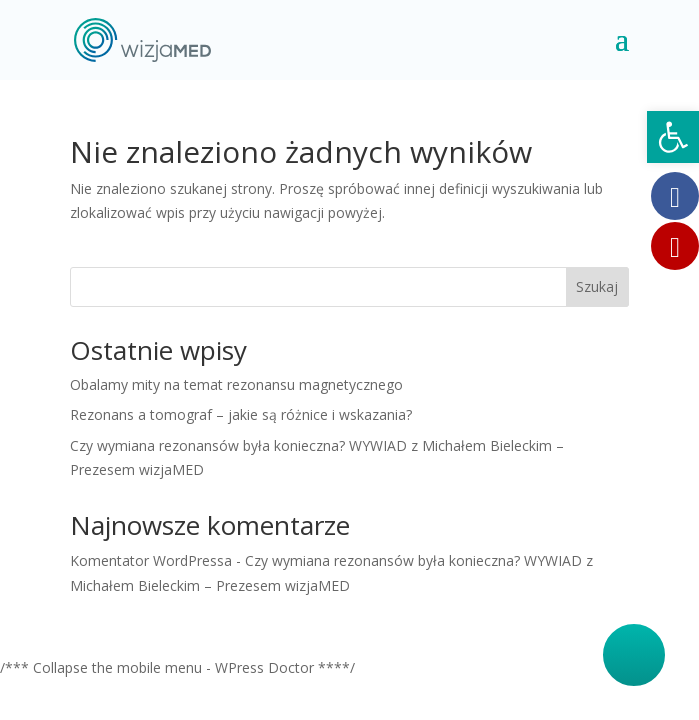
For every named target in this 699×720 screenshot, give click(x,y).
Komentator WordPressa (151, 560)
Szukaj (597, 286)
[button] (673, 137)
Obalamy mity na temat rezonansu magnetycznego (236, 384)
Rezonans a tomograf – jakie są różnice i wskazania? (241, 414)
